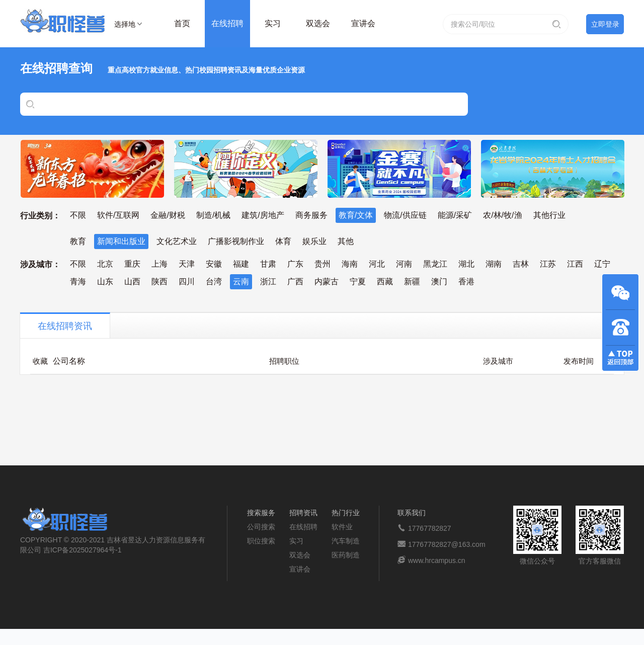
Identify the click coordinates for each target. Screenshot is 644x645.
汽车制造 (346, 541)
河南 (404, 264)
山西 (132, 281)
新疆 (412, 281)
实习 (273, 23)
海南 (350, 264)
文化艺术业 (177, 241)
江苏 (548, 264)
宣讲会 (363, 23)
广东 (295, 264)
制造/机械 (213, 215)
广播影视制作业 (236, 241)
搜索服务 (261, 513)
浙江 (268, 281)
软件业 (342, 527)
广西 (295, 281)
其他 (346, 241)
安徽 (214, 264)
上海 (159, 264)
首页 (182, 23)
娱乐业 (314, 241)
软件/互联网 (118, 215)
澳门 (439, 281)
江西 (575, 264)
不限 (78, 215)
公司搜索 (261, 527)
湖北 (466, 264)
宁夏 (358, 281)
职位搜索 (261, 541)
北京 (105, 264)
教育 (78, 241)
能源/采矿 (455, 215)
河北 (377, 264)
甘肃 (268, 264)
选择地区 (125, 26)
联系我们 (412, 513)
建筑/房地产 (263, 215)
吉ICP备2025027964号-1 (83, 550)
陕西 (159, 281)
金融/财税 (168, 215)
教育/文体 (356, 215)
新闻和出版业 (121, 241)
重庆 (132, 264)
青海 (78, 281)
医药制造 (346, 555)
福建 (241, 264)
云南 (241, 281)
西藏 (385, 281)
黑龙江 (435, 264)
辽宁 (602, 264)
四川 (187, 281)
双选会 (318, 23)
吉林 (521, 264)
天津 (187, 264)
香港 (466, 281)
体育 (283, 241)
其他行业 (549, 215)
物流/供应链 (405, 215)
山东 (105, 281)
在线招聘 (227, 23)
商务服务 (311, 215)
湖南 (494, 264)
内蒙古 (327, 281)
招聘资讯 (303, 513)
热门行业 (346, 513)
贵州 (323, 264)
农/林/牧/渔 (502, 215)
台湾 (214, 281)
